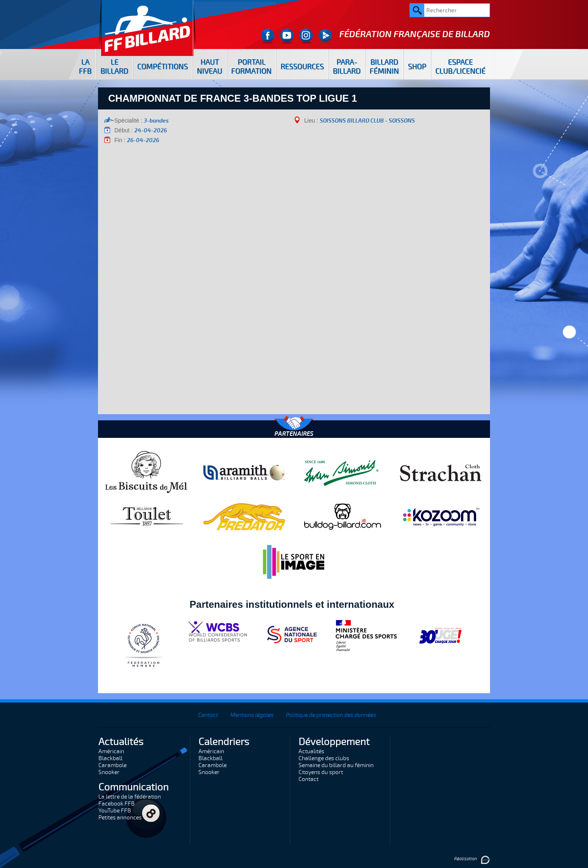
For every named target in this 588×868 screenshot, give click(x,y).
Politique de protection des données (331, 715)
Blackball (110, 758)
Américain (111, 751)
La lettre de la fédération (130, 797)
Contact (208, 715)
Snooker (109, 772)
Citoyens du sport (321, 772)
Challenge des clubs (324, 758)
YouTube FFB (115, 811)
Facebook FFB (117, 804)
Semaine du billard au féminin (336, 765)
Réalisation (472, 859)
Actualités (311, 751)
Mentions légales (252, 715)
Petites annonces (120, 818)
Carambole (112, 765)
